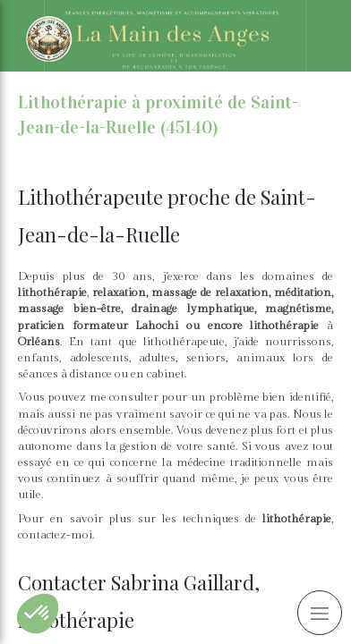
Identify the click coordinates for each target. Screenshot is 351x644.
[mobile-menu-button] (320, 613)
